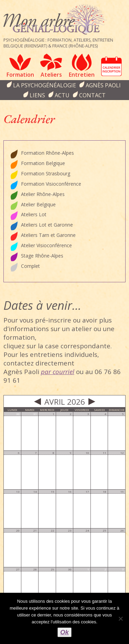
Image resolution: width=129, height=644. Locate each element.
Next (92, 402)
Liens (37, 95)
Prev (37, 402)
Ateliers (51, 75)
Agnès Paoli (103, 85)
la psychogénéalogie (45, 85)
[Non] (120, 619)
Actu (62, 95)
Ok (64, 632)
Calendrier (111, 66)
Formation (20, 75)
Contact (92, 95)
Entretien (82, 75)
